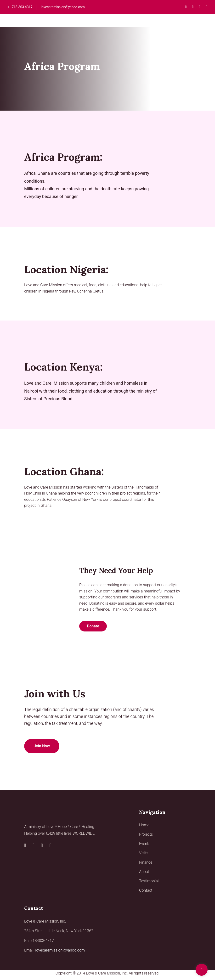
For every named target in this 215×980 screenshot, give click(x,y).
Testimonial (149, 881)
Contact (146, 890)
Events (145, 844)
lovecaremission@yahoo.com (63, 7)
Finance (146, 862)
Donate (93, 626)
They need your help (116, 570)
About (144, 872)
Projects (146, 834)
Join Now (42, 746)
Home (144, 825)
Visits (144, 853)
